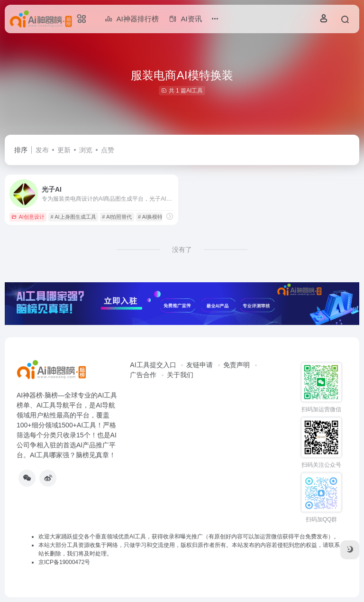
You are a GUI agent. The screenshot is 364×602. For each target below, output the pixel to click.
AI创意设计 (28, 217)
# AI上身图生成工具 (73, 217)
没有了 (182, 250)
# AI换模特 (150, 217)
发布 (42, 150)
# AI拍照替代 (117, 217)
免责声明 (237, 365)
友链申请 (200, 365)
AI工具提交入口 (153, 365)
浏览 (86, 150)
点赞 (108, 150)
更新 (64, 150)
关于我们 (180, 375)
